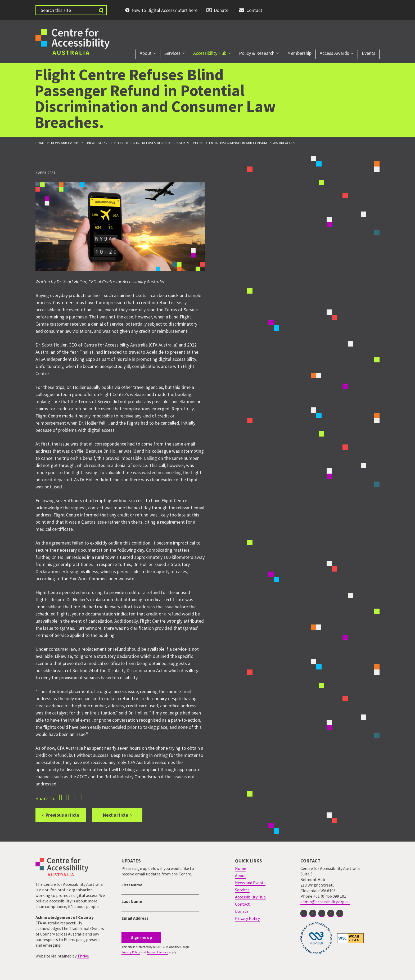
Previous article (62, 815)
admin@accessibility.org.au (325, 902)
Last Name (132, 901)
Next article (116, 815)
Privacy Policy (131, 952)
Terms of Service (157, 952)
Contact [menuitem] (254, 10)
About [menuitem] (146, 53)
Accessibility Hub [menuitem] (210, 53)
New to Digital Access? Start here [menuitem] (164, 10)
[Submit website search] (101, 10)
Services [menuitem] (172, 53)
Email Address (135, 918)
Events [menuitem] (369, 53)
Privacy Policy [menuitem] (247, 918)
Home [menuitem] (241, 868)
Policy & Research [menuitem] (257, 53)
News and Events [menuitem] (250, 883)
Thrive (83, 956)
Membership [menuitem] (299, 53)
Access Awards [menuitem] (334, 53)
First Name (132, 885)
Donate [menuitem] (221, 10)
